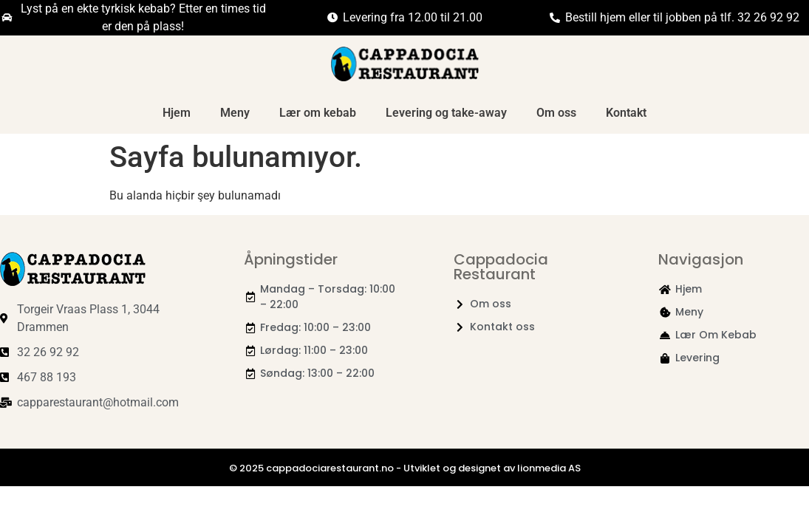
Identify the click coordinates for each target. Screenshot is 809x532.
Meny (235, 113)
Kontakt (626, 113)
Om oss (556, 113)
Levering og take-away (446, 113)
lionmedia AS (549, 468)
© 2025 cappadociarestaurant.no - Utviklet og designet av (373, 468)
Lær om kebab (318, 113)
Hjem (177, 113)
